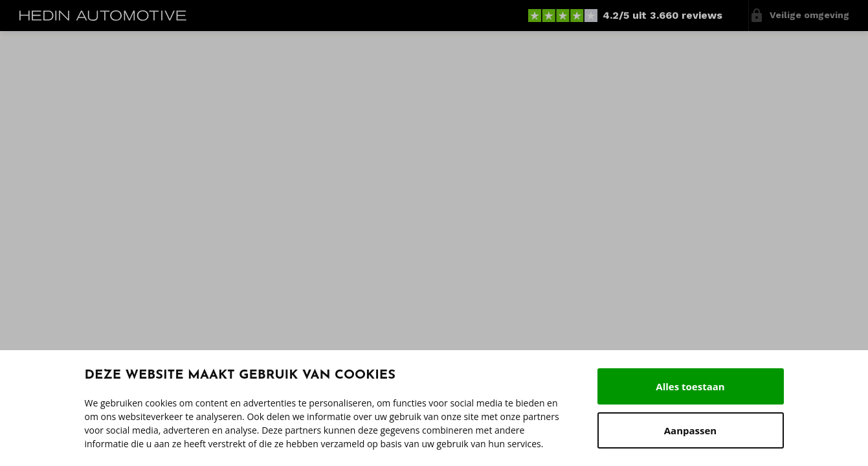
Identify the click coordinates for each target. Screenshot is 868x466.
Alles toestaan (690, 386)
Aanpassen (690, 430)
